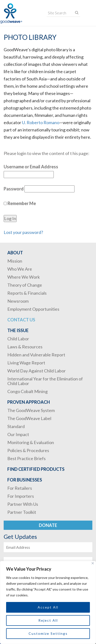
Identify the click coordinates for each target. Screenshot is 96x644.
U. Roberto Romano (41, 122)
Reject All (48, 620)
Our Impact (18, 434)
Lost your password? (23, 232)
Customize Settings (48, 633)
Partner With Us (23, 504)
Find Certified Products (36, 469)
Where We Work (24, 277)
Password (14, 189)
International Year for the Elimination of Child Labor (45, 381)
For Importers (21, 496)
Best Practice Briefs (27, 458)
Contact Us (21, 320)
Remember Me (20, 203)
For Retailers (20, 488)
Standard (16, 426)
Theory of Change (25, 285)
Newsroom (18, 301)
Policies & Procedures (28, 450)
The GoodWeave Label (29, 418)
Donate (48, 525)
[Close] (93, 563)
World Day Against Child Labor (37, 371)
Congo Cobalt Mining (27, 391)
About (15, 253)
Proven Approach (29, 402)
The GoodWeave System (31, 410)
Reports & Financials (27, 293)
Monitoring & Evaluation (31, 442)
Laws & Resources (25, 347)
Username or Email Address (31, 167)
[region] (48, 602)
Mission (15, 261)
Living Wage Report (26, 363)
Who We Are (20, 269)
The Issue (18, 330)
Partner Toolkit (22, 512)
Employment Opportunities (33, 309)
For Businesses (25, 480)
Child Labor (18, 339)
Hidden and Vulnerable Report (36, 355)
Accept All (48, 607)
